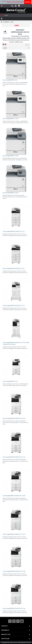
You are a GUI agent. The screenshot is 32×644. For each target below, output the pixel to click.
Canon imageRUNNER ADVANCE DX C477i (14, 305)
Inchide (28, 2)
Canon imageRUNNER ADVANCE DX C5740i (14, 571)
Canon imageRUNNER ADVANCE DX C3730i (14, 496)
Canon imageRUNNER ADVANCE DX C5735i (14, 534)
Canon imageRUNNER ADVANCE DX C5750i (14, 608)
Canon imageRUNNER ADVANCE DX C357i (14, 268)
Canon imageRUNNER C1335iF (10, 193)
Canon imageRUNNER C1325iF (10, 156)
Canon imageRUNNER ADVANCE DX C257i (14, 231)
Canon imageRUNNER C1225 (10, 80)
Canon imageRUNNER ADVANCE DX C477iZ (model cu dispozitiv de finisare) (16, 343)
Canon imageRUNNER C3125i (10, 381)
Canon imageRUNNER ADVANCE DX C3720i (14, 418)
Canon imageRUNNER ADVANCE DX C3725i (14, 457)
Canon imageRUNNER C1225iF (10, 119)
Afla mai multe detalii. (18, 3)
